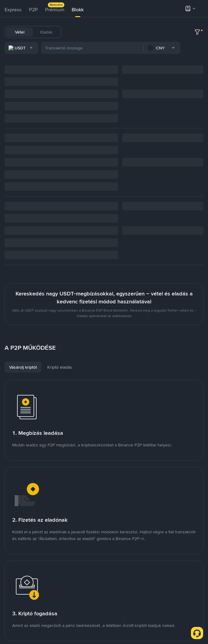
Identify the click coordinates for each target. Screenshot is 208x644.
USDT (74, 32)
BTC (108, 32)
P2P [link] (33, 10)
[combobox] (67, 49)
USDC (91, 32)
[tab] (13, 10)
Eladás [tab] (46, 32)
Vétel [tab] (20, 32)
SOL (150, 32)
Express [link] (13, 10)
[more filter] (197, 49)
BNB (136, 32)
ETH (122, 32)
